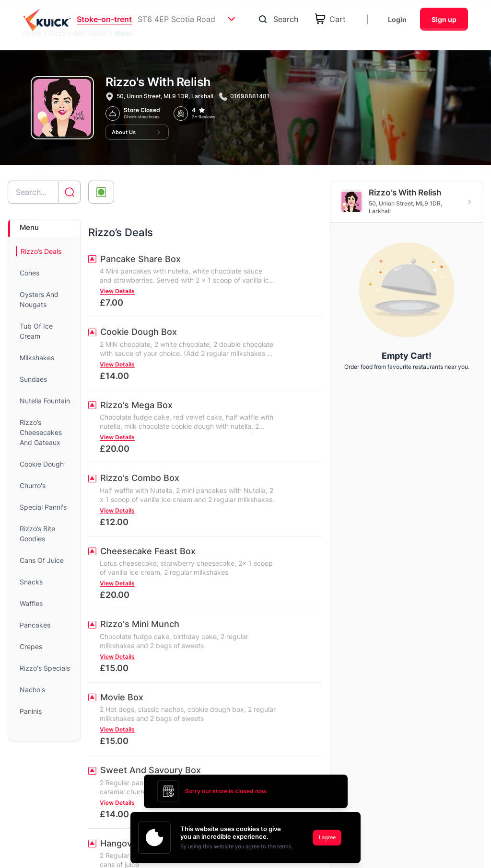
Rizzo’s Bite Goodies (37, 534)
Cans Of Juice (42, 560)
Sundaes (33, 379)
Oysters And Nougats (39, 299)
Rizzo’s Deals (41, 251)
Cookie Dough (42, 464)
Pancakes (35, 625)
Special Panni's (43, 507)
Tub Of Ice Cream (36, 331)
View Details (117, 291)
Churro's (33, 485)
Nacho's (32, 690)
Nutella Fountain (45, 401)
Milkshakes (37, 358)
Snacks (31, 582)
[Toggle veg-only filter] (101, 192)
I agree (327, 837)
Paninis (31, 711)
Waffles (31, 603)
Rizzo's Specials (45, 668)
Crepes (31, 646)
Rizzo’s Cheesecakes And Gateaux (41, 432)
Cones (29, 273)
